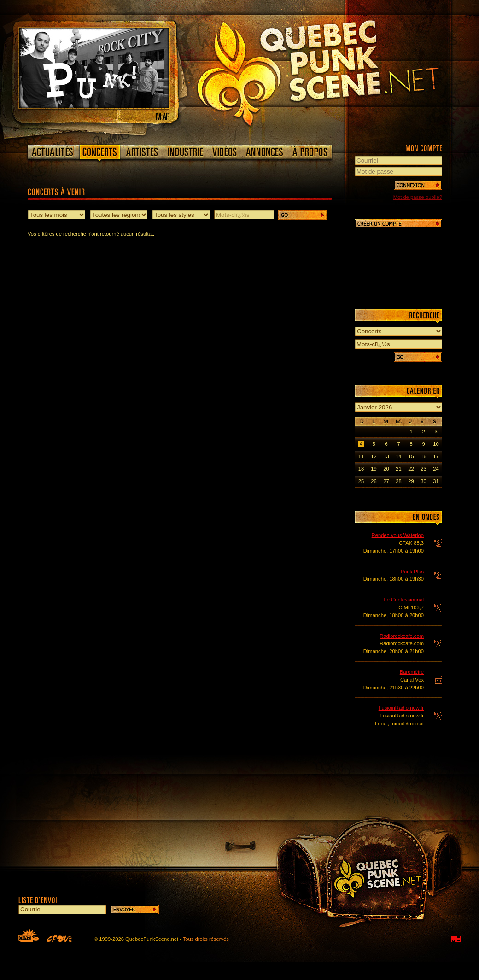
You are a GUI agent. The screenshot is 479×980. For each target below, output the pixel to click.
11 (361, 456)
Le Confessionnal (404, 600)
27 (386, 481)
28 (398, 481)
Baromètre (412, 672)
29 (411, 481)
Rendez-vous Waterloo (398, 535)
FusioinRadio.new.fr (401, 708)
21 (398, 469)
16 (423, 456)
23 (423, 469)
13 (386, 456)
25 (361, 481)
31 (436, 481)
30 (423, 481)
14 (398, 456)
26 (374, 481)
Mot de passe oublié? (418, 197)
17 (436, 456)
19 (374, 469)
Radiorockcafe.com (402, 636)
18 (361, 469)
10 (436, 444)
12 (374, 456)
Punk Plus (412, 572)
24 (436, 469)
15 (411, 456)
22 (411, 469)
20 (386, 469)
